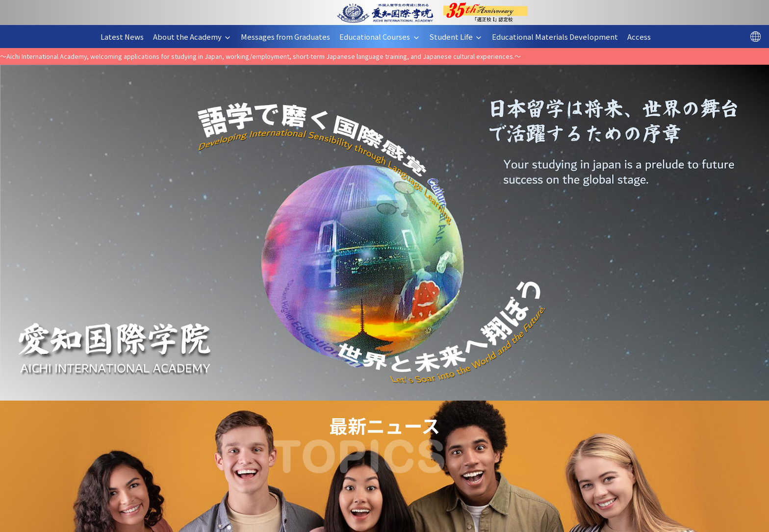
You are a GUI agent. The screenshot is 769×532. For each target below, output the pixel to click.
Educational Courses (383, 37)
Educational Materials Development (559, 37)
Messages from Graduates (289, 37)
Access (643, 37)
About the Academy (196, 37)
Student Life (460, 37)
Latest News (126, 37)
